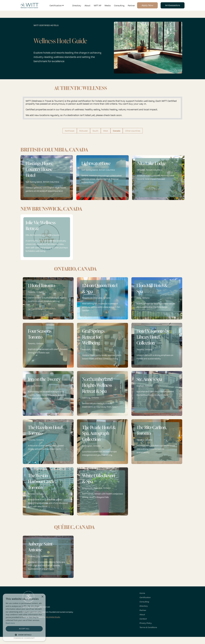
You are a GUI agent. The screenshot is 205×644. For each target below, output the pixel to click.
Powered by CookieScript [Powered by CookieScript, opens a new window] (24, 638)
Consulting (119, 5)
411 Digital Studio (53, 617)
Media (108, 5)
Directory (77, 5)
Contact (143, 619)
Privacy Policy (146, 623)
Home (142, 593)
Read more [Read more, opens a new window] (10, 623)
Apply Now (147, 5)
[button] (56, 5)
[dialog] (24, 617)
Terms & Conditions (148, 627)
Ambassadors (173, 5)
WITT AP (98, 5)
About (87, 5)
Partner (131, 5)
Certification (145, 597)
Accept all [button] (24, 629)
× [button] (42, 597)
